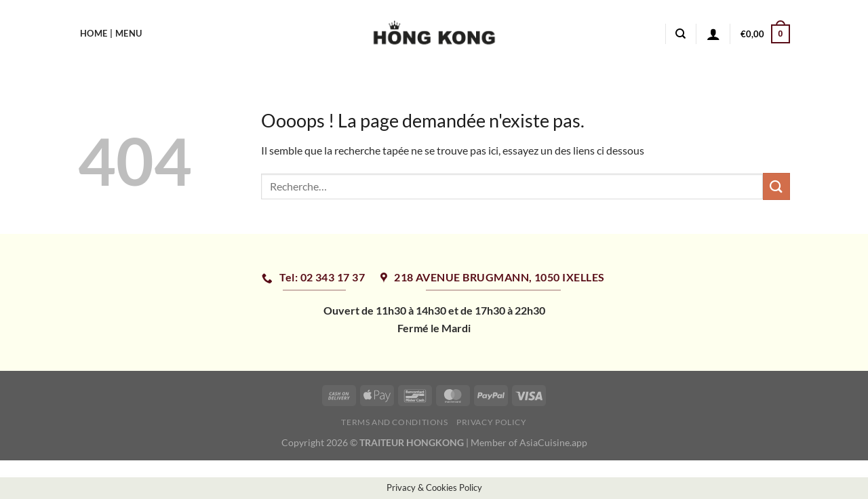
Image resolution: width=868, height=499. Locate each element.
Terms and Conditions (394, 422)
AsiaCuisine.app (553, 442)
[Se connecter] (713, 34)
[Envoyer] (776, 186)
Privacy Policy (492, 422)
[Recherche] (680, 34)
